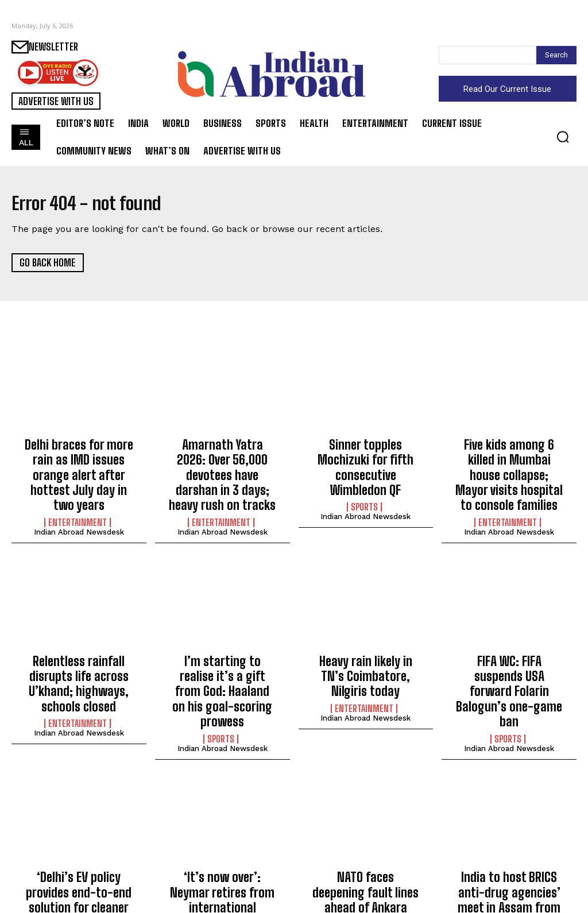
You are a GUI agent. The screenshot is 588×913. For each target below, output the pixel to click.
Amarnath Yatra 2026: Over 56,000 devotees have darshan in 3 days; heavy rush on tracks (223, 463)
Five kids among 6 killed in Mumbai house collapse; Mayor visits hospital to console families (509, 463)
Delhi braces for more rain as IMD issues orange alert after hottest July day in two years (79, 463)
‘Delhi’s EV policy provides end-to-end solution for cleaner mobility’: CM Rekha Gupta (79, 843)
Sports (364, 485)
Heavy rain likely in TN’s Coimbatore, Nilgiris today (366, 647)
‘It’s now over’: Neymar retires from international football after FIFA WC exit (222, 843)
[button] (563, 137)
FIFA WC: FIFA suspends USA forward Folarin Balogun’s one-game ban (509, 647)
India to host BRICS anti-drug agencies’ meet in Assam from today (509, 837)
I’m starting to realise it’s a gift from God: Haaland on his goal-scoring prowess (223, 653)
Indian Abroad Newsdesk (79, 507)
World (364, 865)
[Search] (556, 55)
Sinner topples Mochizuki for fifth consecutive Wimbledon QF (365, 457)
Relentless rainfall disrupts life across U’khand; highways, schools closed (79, 653)
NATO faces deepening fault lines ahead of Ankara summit (366, 837)
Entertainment (78, 497)
